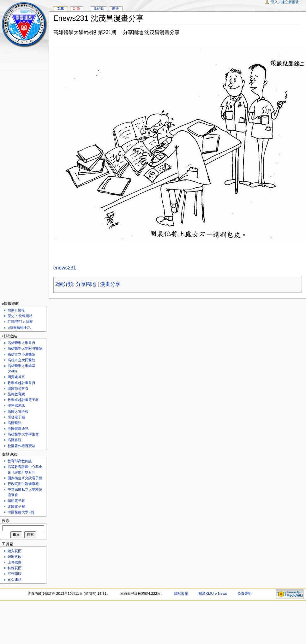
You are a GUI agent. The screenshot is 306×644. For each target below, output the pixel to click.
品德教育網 (16, 394)
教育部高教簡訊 (20, 461)
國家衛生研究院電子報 (25, 478)
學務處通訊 (16, 405)
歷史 (116, 9)
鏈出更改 (15, 557)
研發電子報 (16, 417)
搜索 (6, 521)
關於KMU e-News (213, 594)
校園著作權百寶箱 (21, 446)
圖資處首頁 (16, 377)
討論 (77, 9)
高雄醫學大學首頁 (21, 343)
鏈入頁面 (15, 551)
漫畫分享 (110, 284)
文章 (60, 9)
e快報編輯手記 (19, 328)
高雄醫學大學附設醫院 (25, 348)
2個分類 (64, 284)
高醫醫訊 (15, 423)
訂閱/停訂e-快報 (20, 322)
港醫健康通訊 (18, 428)
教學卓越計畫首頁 (21, 383)
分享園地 (86, 284)
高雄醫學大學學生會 (23, 434)
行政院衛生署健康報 (23, 484)
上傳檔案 (15, 562)
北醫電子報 (16, 506)
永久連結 (15, 580)
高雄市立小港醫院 (21, 354)
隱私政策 (181, 594)
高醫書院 (15, 440)
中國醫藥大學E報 (21, 512)
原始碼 (99, 9)
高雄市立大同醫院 (21, 360)
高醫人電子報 (18, 411)
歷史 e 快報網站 (22, 316)
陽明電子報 (16, 501)
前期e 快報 (16, 310)
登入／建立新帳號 (285, 2)
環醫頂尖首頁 (18, 388)
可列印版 (15, 574)
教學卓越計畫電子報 (23, 400)
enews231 (65, 268)
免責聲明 (244, 594)
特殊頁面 (15, 568)
